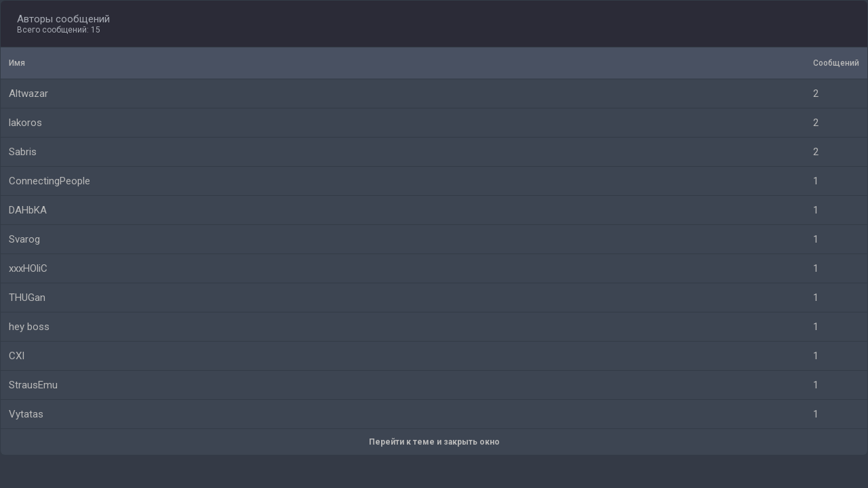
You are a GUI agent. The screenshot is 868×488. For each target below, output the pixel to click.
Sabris (23, 152)
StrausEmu (33, 385)
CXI (17, 356)
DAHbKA (28, 210)
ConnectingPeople (50, 181)
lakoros (25, 123)
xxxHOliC (28, 268)
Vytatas (26, 414)
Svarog (24, 239)
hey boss (29, 327)
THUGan (27, 298)
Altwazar (28, 94)
